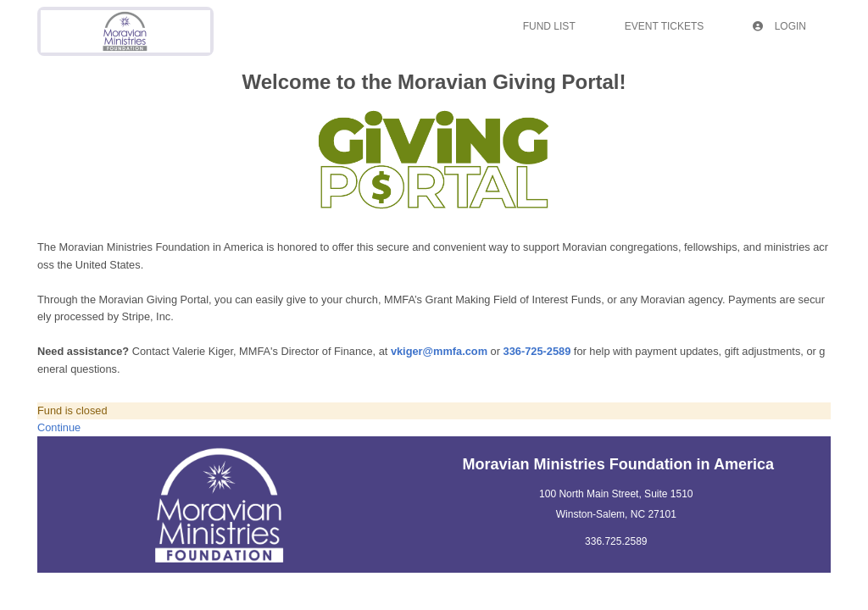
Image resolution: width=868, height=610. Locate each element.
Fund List (549, 26)
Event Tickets (665, 26)
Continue (59, 427)
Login (779, 26)
